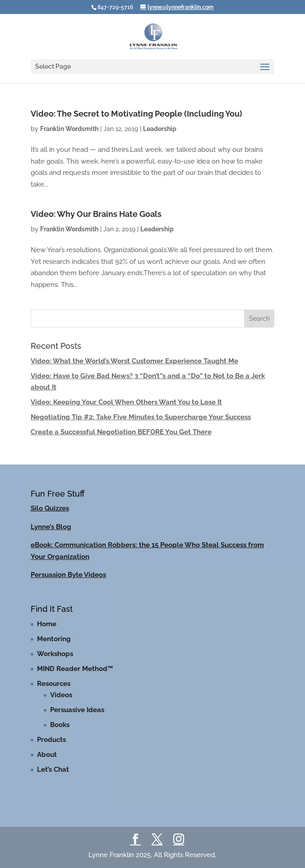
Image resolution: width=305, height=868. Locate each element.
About (47, 755)
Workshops (55, 654)
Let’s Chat (53, 769)
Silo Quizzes (50, 508)
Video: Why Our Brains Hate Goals (96, 214)
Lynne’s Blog (51, 527)
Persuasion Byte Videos (68, 575)
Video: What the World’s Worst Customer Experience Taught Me (134, 361)
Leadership (160, 129)
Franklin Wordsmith (69, 129)
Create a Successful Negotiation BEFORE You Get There (121, 432)
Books (60, 725)
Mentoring (54, 639)
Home (47, 624)
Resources (54, 684)
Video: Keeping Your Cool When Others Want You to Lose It (126, 402)
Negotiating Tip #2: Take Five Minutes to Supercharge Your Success (141, 417)
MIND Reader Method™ (75, 669)
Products (51, 740)
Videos (61, 695)
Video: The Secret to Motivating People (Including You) (136, 114)
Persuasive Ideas (77, 710)
